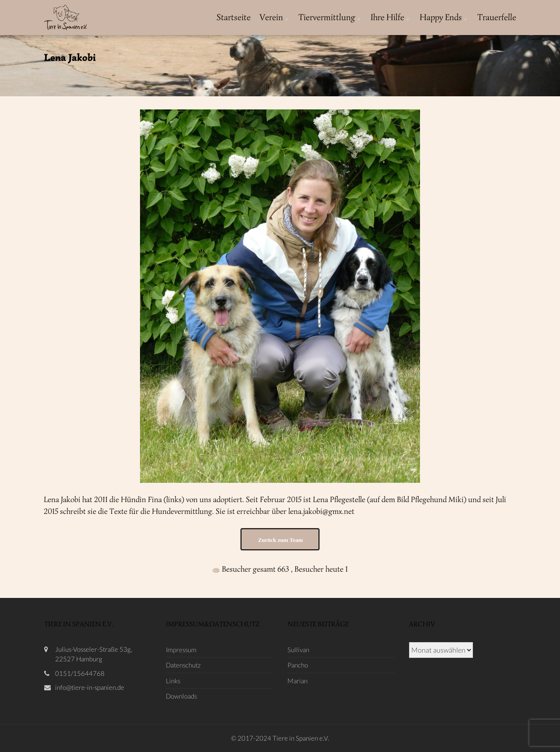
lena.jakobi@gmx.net (321, 511)
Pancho (298, 665)
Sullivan (298, 650)
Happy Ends (441, 17)
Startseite (234, 17)
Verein (271, 17)
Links (173, 681)
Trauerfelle (497, 17)
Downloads (181, 696)
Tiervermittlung (327, 17)
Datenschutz (183, 665)
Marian (297, 681)
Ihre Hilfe (387, 17)
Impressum (181, 650)
